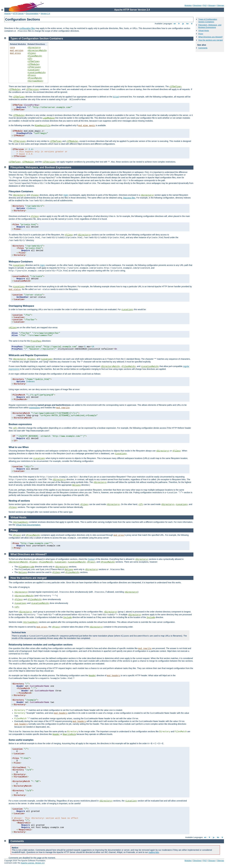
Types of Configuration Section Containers (208, 20)
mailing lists (154, 852)
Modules (188, 5)
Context (91, 559)
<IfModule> (34, 64)
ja (183, 24)
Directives (197, 5)
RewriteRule (69, 734)
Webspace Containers (21, 262)
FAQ (205, 5)
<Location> (34, 70)
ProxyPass (36, 341)
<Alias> (13, 328)
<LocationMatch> (37, 73)
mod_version (17, 51)
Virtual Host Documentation (28, 525)
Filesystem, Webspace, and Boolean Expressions (210, 26)
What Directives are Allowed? (211, 37)
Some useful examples (21, 740)
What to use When (19, 447)
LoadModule (49, 118)
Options (76, 485)
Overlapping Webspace (21, 306)
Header (92, 676)
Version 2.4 (45, 13)
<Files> (32, 53)
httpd (116, 97)
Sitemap (221, 5)
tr (192, 24)
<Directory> (34, 48)
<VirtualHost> (35, 81)
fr (179, 24)
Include (68, 617)
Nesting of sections (19, 501)
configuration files (27, 28)
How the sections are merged (211, 40)
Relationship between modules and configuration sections (41, 645)
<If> (30, 59)
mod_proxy (15, 53)
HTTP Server (18, 13)
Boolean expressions (20, 424)
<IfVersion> (34, 67)
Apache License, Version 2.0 (33, 863)
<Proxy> (32, 75)
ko (188, 24)
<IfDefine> (34, 61)
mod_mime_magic (87, 126)
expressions (35, 408)
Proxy (201, 34)
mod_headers (113, 676)
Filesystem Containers (21, 191)
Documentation (32, 13)
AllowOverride (26, 567)
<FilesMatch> (35, 56)
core (12, 48)
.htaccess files (129, 198)
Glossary (212, 5)
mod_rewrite (63, 408)
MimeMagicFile (43, 126)
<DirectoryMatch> (37, 51)
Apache (7, 13)
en (175, 24)
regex (66, 195)
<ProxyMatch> (35, 78)
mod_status (15, 289)
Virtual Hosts (204, 31)
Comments (203, 48)
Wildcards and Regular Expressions (28, 355)
